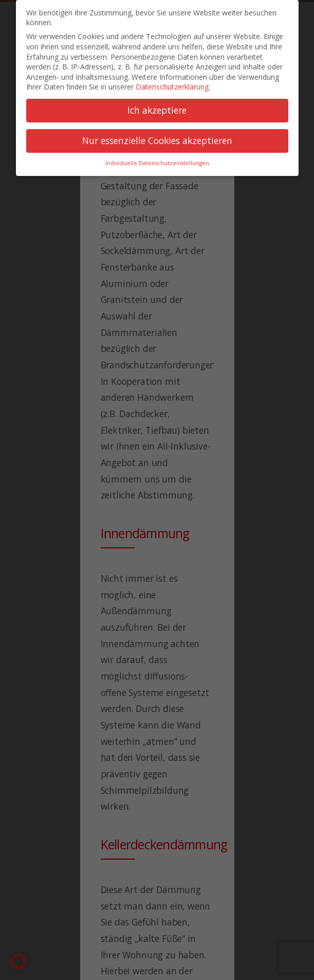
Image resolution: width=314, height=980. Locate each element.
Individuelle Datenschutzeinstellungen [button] (157, 163)
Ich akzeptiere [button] (157, 110)
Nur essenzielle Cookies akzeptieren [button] (157, 140)
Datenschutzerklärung (172, 87)
